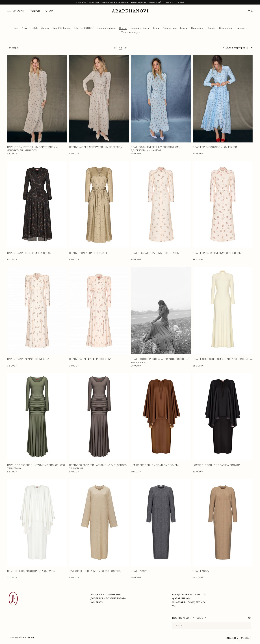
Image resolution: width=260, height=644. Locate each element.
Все (16, 28)
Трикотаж (241, 28)
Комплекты (226, 28)
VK (174, 606)
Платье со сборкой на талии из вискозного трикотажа (160, 361)
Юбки (156, 28)
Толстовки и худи (131, 32)
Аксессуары (170, 28)
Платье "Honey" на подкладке (88, 253)
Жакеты (211, 28)
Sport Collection (62, 28)
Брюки (184, 28)
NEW (25, 28)
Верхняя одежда (106, 28)
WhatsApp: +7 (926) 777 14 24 (189, 602)
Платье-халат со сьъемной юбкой (215, 147)
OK (250, 618)
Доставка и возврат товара (108, 598)
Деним (45, 28)
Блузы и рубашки (140, 28)
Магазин (18, 11)
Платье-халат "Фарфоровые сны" (28, 359)
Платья (123, 28)
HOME (34, 28)
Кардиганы (197, 28)
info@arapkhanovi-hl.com (189, 595)
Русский (245, 638)
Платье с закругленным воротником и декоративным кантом (32, 149)
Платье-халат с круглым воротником (155, 253)
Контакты (97, 602)
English (231, 638)
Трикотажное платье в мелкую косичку (95, 571)
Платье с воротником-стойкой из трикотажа (222, 359)
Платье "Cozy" (140, 571)
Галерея (35, 11)
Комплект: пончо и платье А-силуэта (155, 465)
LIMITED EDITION (84, 28)
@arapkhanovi (182, 598)
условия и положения (106, 595)
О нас (49, 11)
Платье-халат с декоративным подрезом (96, 147)
